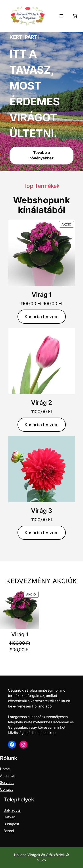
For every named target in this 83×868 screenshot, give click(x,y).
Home (5, 769)
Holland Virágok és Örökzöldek (39, 855)
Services (7, 782)
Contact (6, 789)
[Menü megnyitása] (61, 16)
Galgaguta (12, 810)
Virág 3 (42, 511)
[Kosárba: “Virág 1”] (42, 317)
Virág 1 (42, 295)
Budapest (11, 824)
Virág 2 (41, 403)
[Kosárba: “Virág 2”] (42, 425)
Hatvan (9, 817)
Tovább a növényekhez (42, 155)
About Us (8, 776)
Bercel (9, 831)
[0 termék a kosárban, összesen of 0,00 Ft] (75, 16)
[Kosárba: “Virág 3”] (42, 533)
